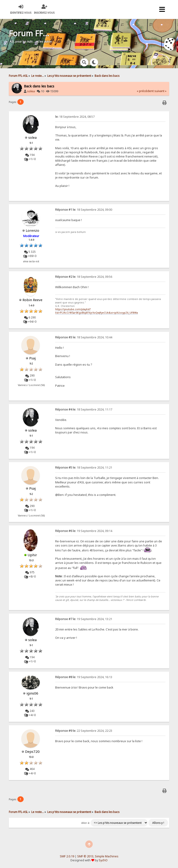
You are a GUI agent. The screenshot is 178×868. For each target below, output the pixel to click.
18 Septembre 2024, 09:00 (84, 210)
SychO (103, 860)
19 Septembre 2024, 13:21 (84, 619)
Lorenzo (32, 230)
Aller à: (86, 823)
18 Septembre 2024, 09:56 (84, 277)
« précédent (145, 91)
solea (31, 91)
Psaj (32, 358)
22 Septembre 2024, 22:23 (84, 731)
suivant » (160, 91)
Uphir (32, 555)
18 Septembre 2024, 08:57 (75, 117)
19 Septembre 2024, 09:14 (84, 531)
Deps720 (32, 751)
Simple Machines (107, 856)
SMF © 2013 (85, 856)
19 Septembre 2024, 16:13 (84, 677)
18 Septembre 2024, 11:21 (84, 468)
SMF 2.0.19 (67, 856)
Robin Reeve (32, 300)
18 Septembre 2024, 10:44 (84, 337)
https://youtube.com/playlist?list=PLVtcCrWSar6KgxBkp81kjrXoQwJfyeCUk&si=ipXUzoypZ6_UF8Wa (97, 311)
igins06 (32, 693)
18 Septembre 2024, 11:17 (84, 409)
